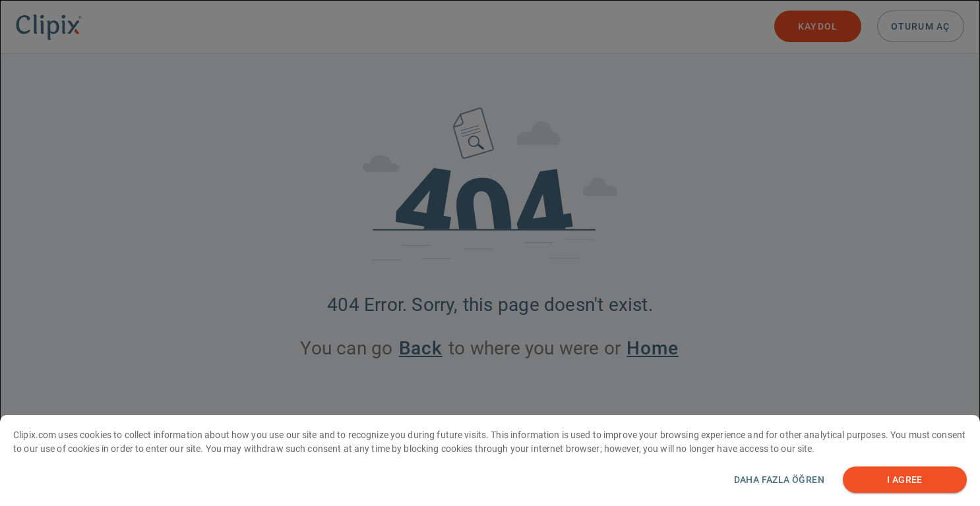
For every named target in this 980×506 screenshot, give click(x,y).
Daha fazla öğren (779, 488)
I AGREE (905, 488)
